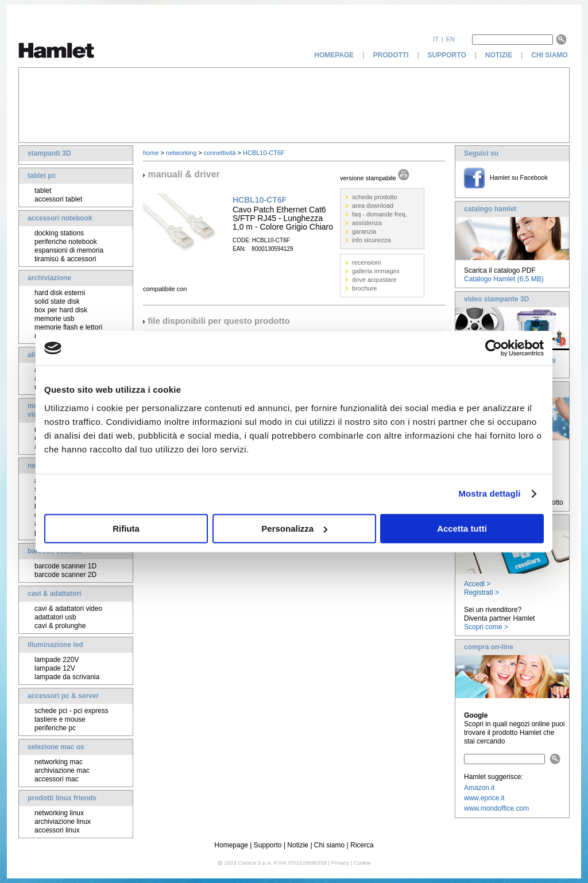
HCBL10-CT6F (264, 153)
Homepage (231, 845)
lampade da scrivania (67, 677)
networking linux (59, 813)
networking (181, 153)
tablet (43, 191)
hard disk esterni (60, 293)
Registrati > (481, 592)
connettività (220, 153)
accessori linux (57, 830)
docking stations (59, 233)
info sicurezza (371, 240)
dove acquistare (374, 280)
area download (373, 206)
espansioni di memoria (69, 250)
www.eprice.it (484, 798)
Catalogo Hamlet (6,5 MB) (504, 279)
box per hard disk (61, 310)
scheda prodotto (375, 197)
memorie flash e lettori (68, 327)
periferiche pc (55, 728)
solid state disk (57, 301)
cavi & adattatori (54, 594)
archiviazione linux (63, 822)
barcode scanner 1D (65, 566)
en (450, 39)
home (151, 153)
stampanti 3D (49, 153)
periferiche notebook (66, 242)
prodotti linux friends (62, 798)
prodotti (390, 55)
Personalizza (294, 528)
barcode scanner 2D (65, 575)
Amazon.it (479, 788)
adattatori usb (55, 617)
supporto (447, 55)
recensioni (366, 262)
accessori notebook (60, 218)
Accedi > (477, 584)
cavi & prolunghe (60, 626)
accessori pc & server (63, 696)
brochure (364, 288)
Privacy (340, 863)
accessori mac (57, 779)
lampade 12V (55, 668)
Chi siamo (329, 845)
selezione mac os (56, 747)
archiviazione (49, 278)
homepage (334, 55)
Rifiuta (126, 528)
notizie (499, 55)
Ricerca (362, 845)
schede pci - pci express (71, 711)
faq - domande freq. (380, 214)
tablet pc (42, 176)
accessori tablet (58, 199)
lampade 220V (57, 660)
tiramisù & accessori (65, 259)
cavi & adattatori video (68, 609)
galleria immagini (376, 271)
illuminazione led (55, 645)
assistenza (367, 223)
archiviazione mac (62, 770)
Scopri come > (486, 627)
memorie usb (54, 319)
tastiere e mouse (60, 719)
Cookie (362, 863)
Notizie (298, 845)
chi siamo (550, 55)
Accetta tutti (462, 528)
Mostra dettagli (489, 493)
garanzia (364, 231)
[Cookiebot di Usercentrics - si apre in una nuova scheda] (494, 348)
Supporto (268, 845)
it (436, 39)
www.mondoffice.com (496, 808)
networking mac (59, 762)
